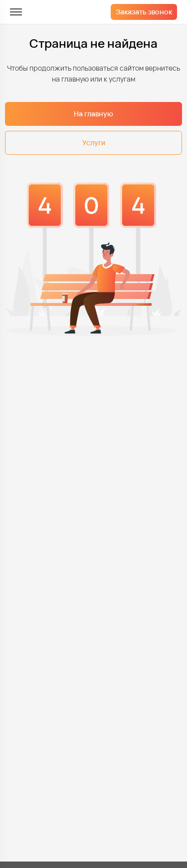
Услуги (94, 143)
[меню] (16, 12)
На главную (93, 114)
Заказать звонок (144, 12)
